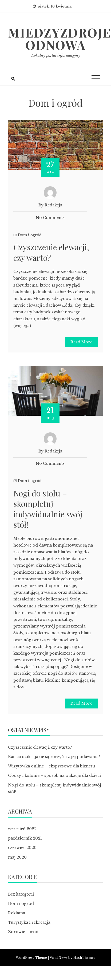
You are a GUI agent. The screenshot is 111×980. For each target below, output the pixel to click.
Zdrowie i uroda (24, 932)
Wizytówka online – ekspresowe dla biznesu (51, 766)
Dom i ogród (30, 235)
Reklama (17, 913)
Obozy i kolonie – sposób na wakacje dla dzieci (54, 775)
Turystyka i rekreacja (29, 922)
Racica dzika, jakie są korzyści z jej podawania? (54, 757)
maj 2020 (17, 857)
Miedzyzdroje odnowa (60, 39)
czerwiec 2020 (22, 848)
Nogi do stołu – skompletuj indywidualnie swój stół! (48, 509)
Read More (81, 342)
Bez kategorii (21, 894)
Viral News (59, 958)
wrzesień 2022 (22, 829)
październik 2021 (25, 838)
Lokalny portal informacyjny (56, 55)
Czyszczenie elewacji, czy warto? (51, 252)
